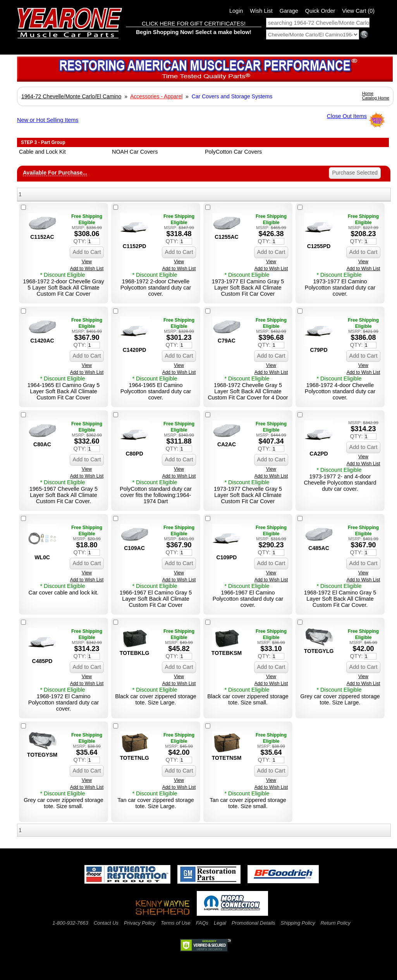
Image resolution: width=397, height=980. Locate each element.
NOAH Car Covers (135, 152)
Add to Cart (87, 252)
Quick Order (320, 11)
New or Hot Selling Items (48, 120)
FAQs (202, 923)
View (87, 262)
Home (368, 93)
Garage (289, 11)
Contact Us (106, 923)
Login (236, 11)
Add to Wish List (87, 269)
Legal (220, 923)
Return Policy (335, 923)
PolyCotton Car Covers (233, 152)
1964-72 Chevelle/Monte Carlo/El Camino (71, 96)
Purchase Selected (355, 173)
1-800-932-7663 (70, 923)
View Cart (358, 11)
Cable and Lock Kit (42, 152)
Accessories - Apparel (156, 96)
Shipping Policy (298, 923)
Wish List (261, 11)
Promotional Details (253, 923)
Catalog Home (376, 98)
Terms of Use (176, 923)
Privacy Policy (140, 923)
